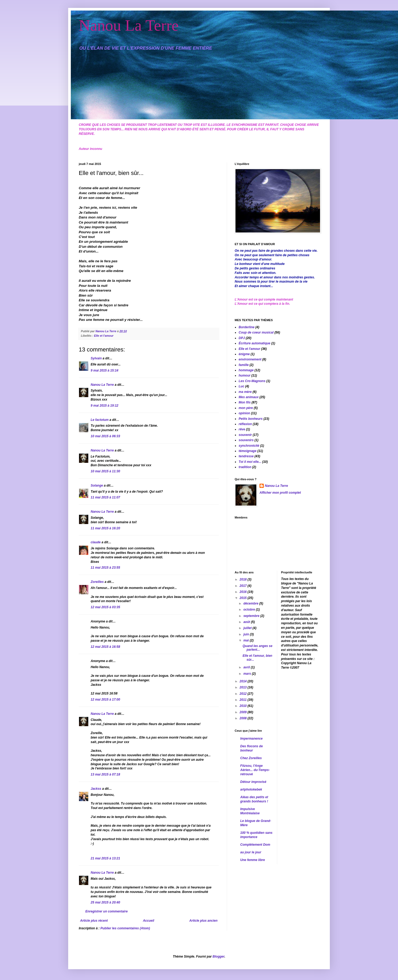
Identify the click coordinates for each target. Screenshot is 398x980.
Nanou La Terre (129, 25)
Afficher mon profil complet (280, 493)
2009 (244, 712)
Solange (97, 486)
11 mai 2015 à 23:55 (105, 568)
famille (244, 365)
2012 (244, 694)
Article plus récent (94, 921)
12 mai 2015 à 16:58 (105, 647)
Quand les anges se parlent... (258, 648)
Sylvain (96, 358)
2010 (244, 706)
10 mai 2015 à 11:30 (105, 471)
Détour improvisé (253, 782)
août (247, 622)
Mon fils (245, 402)
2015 (244, 598)
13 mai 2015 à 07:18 (105, 774)
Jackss (96, 789)
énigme (244, 354)
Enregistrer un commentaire (107, 911)
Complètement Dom (255, 845)
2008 (244, 718)
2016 (244, 592)
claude (96, 542)
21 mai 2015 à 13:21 (105, 858)
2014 (244, 681)
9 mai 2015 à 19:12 (105, 406)
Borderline (247, 327)
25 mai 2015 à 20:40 (105, 902)
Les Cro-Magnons (252, 381)
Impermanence (251, 739)
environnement (250, 359)
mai (247, 640)
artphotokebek (251, 789)
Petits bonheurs (251, 419)
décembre (251, 603)
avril (247, 667)
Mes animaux (249, 397)
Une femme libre (253, 860)
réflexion (245, 424)
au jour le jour (251, 852)
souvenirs (246, 440)
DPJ (242, 338)
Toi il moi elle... (250, 462)
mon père (246, 408)
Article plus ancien (203, 921)
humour (245, 375)
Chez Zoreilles (251, 758)
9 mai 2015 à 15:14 (105, 370)
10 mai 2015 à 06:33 (105, 436)
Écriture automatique (254, 343)
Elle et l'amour (104, 336)
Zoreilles (97, 582)
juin (247, 634)
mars (248, 674)
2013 (244, 687)
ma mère (245, 392)
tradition (245, 467)
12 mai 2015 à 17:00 (105, 700)
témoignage (247, 451)
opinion (244, 413)
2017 (244, 586)
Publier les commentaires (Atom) (125, 928)
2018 (244, 579)
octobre (250, 610)
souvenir (245, 435)
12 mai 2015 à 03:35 (105, 607)
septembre (252, 616)
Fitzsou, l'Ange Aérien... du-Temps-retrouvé (255, 770)
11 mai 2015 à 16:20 (105, 528)
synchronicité (249, 446)
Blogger (218, 957)
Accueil (149, 921)
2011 (244, 700)
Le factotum (100, 420)
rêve (242, 429)
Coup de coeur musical (256, 332)
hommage (246, 370)
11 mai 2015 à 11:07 (105, 497)
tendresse (246, 456)
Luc (241, 386)
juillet (248, 628)
